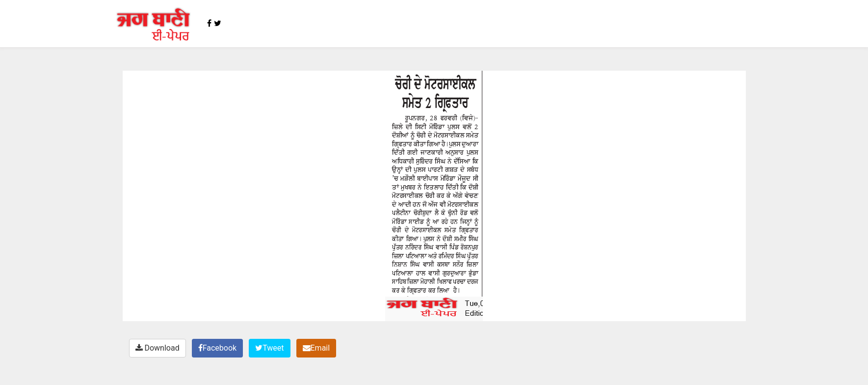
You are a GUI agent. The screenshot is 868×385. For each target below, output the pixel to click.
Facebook (217, 348)
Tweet (269, 348)
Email (316, 348)
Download (158, 348)
